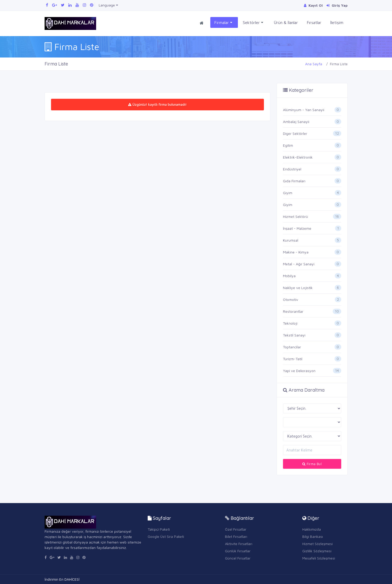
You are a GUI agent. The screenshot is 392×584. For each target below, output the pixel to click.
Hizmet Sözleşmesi (318, 544)
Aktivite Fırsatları (239, 544)
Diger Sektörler (295, 133)
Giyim (288, 193)
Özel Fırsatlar (236, 529)
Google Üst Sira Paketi (166, 536)
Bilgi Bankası (313, 536)
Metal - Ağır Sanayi (299, 264)
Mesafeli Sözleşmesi (319, 558)
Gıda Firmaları (294, 181)
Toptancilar (292, 347)
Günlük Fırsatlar (238, 551)
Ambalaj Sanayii (296, 122)
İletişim (337, 22)
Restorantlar (293, 311)
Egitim (288, 145)
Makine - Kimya (296, 252)
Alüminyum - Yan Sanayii (304, 110)
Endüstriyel (292, 169)
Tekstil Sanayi (294, 335)
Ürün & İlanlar (286, 22)
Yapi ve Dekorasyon (299, 371)
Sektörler (253, 23)
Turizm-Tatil (293, 359)
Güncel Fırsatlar (238, 558)
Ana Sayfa (314, 64)
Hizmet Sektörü (295, 216)
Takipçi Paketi (159, 529)
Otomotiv (291, 299)
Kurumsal (291, 240)
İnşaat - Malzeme (297, 228)
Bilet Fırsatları (236, 536)
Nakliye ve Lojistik (298, 288)
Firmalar (223, 23)
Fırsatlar (314, 22)
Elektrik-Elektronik (298, 157)
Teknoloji (290, 323)
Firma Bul (312, 464)
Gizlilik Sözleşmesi (317, 551)
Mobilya (289, 276)
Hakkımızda (312, 529)
